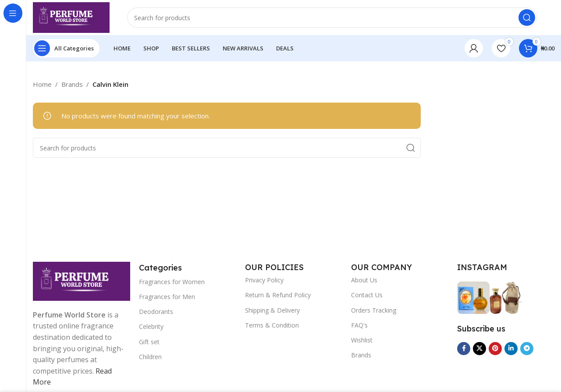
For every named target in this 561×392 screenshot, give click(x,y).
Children (150, 357)
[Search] (332, 18)
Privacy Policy (264, 280)
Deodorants (156, 312)
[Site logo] (71, 17)
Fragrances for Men (167, 297)
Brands (361, 355)
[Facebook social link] (464, 349)
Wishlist (362, 340)
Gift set (149, 342)
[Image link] (82, 280)
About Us (364, 280)
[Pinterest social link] (495, 349)
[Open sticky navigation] (66, 48)
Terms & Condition (272, 325)
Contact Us (367, 295)
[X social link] (479, 349)
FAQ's (359, 325)
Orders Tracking (374, 310)
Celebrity (151, 326)
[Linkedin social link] (511, 349)
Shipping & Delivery (272, 310)
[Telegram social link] (527, 349)
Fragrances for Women (172, 282)
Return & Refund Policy (278, 295)
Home (42, 84)
